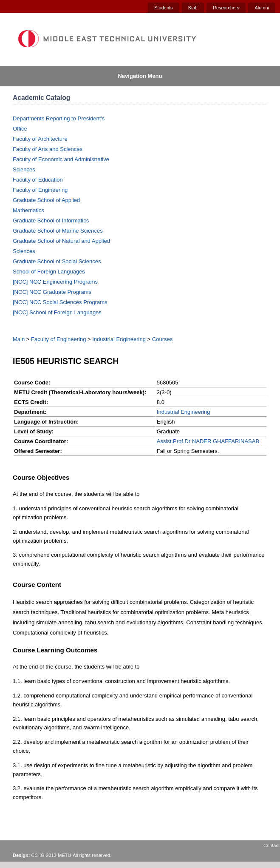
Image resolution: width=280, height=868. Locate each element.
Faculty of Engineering (40, 190)
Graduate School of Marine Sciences (58, 231)
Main (19, 339)
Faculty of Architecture (40, 139)
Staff (193, 8)
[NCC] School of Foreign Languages (57, 312)
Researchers (226, 8)
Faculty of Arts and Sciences (48, 149)
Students (163, 8)
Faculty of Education (38, 180)
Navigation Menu (140, 76)
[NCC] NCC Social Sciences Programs (60, 302)
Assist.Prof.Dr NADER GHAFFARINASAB (208, 441)
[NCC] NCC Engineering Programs (55, 282)
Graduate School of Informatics (51, 221)
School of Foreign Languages (49, 272)
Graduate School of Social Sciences (57, 261)
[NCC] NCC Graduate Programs (52, 292)
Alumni (262, 8)
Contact (272, 845)
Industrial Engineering (119, 339)
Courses (162, 339)
